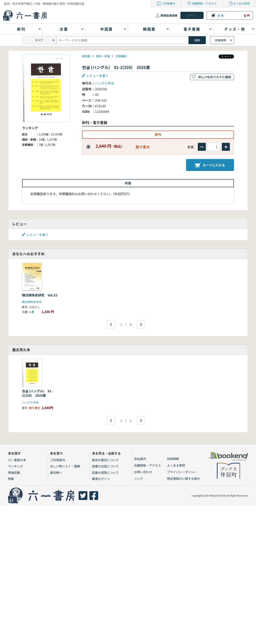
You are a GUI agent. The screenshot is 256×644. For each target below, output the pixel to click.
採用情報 (173, 459)
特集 (11, 479)
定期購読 (121, 56)
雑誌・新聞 (103, 56)
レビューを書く (97, 76)
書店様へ (56, 473)
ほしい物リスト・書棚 (65, 466)
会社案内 (140, 459)
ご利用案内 (168, 3)
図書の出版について (105, 466)
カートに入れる (210, 165)
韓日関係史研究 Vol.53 (40, 295)
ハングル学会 (105, 83)
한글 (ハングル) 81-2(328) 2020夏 (37, 393)
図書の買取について (105, 473)
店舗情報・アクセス (204, 3)
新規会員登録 (169, 15)
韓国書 (86, 56)
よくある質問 (241, 3)
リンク (138, 479)
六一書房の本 (17, 460)
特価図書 (14, 473)
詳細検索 (221, 40)
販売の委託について (105, 460)
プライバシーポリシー (182, 472)
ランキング (15, 466)
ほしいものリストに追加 (214, 77)
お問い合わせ (143, 472)
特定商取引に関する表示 (183, 479)
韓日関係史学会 (32, 302)
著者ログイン (101, 479)
